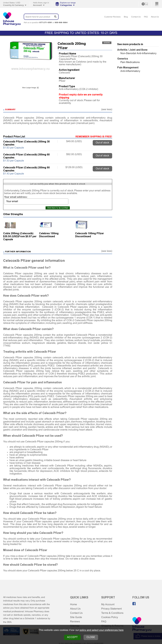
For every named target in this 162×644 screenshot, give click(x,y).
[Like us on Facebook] (134, 604)
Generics (123, 59)
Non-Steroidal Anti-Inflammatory (138, 53)
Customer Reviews (112, 17)
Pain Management (128, 68)
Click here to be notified (58, 208)
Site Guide (76, 617)
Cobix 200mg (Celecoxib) (18, 233)
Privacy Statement (111, 609)
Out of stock (102, 143)
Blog (126, 17)
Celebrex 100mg (49, 233)
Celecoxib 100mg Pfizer (89, 233)
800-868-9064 (61, 22)
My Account (108, 605)
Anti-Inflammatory (130, 71)
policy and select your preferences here (102, 630)
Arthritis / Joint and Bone (132, 50)
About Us (155, 17)
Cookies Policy (110, 617)
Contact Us (136, 17)
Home (73, 605)
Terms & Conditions (112, 613)
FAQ (146, 17)
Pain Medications (130, 62)
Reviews (75, 622)
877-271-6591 (46, 22)
